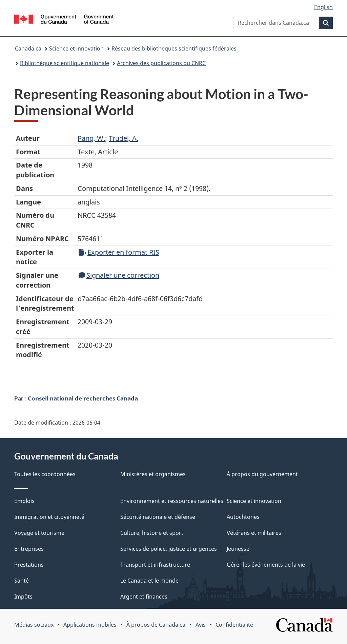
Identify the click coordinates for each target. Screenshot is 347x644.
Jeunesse (238, 549)
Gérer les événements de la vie (266, 565)
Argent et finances (144, 597)
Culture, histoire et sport (152, 533)
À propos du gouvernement (262, 474)
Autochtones (243, 517)
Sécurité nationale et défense (158, 517)
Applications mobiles (90, 625)
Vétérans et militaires (254, 533)
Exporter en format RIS (119, 252)
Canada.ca (28, 48)
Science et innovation (76, 48)
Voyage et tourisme (39, 533)
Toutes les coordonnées (45, 474)
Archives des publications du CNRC (161, 63)
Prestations (29, 565)
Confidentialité (234, 625)
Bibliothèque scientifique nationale (65, 63)
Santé (22, 581)
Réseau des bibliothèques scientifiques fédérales (174, 48)
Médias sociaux (34, 625)
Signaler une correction (119, 275)
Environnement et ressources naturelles (172, 501)
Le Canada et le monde (149, 581)
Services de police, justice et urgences (169, 549)
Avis (201, 625)
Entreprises (29, 549)
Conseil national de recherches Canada (83, 398)
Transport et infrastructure (155, 565)
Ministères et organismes (153, 474)
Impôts (23, 597)
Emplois (24, 501)
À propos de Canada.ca (156, 625)
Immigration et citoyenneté (49, 517)
